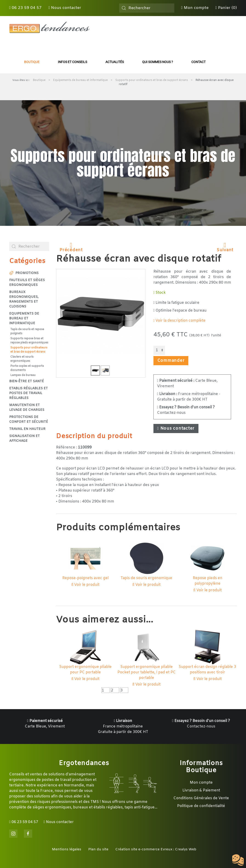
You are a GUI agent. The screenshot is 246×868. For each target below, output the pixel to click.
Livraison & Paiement (201, 790)
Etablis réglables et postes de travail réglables (28, 393)
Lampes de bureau (23, 375)
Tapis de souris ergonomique (146, 578)
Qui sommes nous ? (158, 62)
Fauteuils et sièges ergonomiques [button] (27, 283)
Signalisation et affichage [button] (24, 439)
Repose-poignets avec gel (85, 578)
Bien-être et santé (27, 381)
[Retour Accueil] (49, 28)
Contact (198, 62)
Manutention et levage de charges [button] (27, 408)
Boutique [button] (32, 62)
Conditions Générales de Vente (201, 798)
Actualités (115, 62)
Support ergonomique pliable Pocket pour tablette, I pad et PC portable (147, 672)
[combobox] (147, 8)
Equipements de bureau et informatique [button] (24, 319)
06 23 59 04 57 (25, 8)
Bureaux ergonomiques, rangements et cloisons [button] (24, 299)
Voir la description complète (180, 321)
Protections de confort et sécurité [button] (29, 420)
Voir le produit (86, 585)
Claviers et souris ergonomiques (22, 359)
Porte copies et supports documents (27, 368)
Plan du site (98, 849)
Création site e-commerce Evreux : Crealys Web (156, 849)
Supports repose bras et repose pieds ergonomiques (29, 341)
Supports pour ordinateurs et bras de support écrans (29, 350)
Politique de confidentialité (201, 806)
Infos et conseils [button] (72, 62)
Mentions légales (67, 849)
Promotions (24, 273)
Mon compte (195, 8)
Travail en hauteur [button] (27, 429)
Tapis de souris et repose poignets (27, 332)
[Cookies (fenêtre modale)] (238, 860)
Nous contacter (65, 8)
